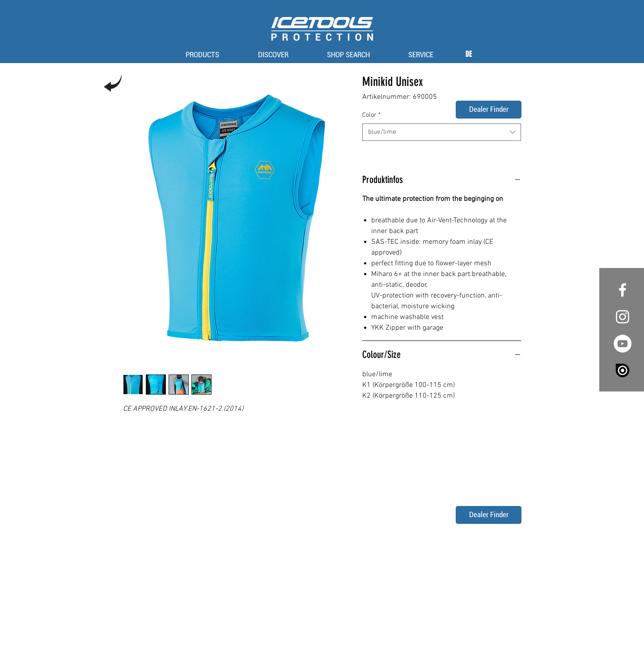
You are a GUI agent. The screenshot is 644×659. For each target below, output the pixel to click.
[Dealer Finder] (489, 110)
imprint (303, 638)
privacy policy (333, 638)
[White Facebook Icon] (623, 290)
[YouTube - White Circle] (623, 344)
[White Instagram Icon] (623, 317)
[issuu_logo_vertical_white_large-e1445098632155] (623, 370)
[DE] (469, 54)
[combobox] (442, 132)
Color (371, 115)
